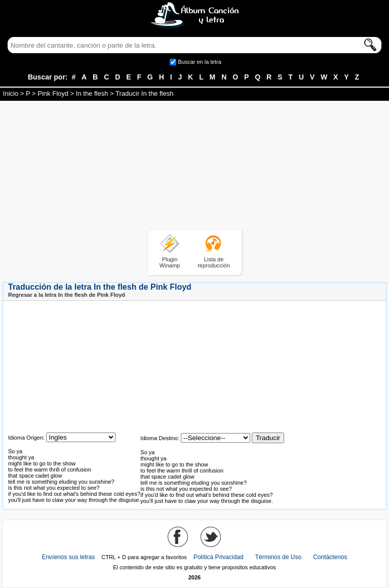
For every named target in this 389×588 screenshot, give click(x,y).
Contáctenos (330, 557)
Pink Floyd (53, 93)
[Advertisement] (194, 167)
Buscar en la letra (200, 62)
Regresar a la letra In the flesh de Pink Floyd (67, 295)
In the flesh (92, 93)
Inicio (11, 93)
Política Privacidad (219, 557)
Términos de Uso (278, 557)
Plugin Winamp (170, 262)
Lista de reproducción (214, 262)
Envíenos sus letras (68, 557)
